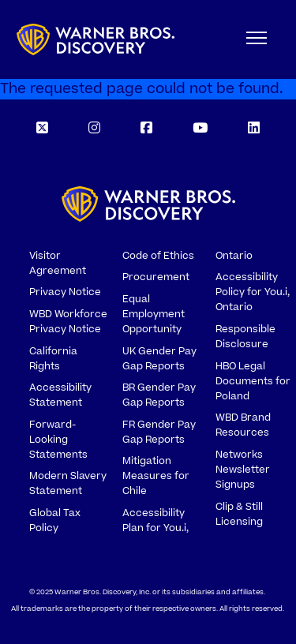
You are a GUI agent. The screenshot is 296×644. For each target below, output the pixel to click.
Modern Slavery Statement (68, 483)
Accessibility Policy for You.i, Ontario (253, 292)
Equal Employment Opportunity (154, 314)
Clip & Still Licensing (239, 514)
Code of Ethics (158, 256)
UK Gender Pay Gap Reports (159, 359)
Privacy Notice (65, 292)
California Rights (53, 359)
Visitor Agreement (58, 263)
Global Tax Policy (55, 520)
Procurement (156, 277)
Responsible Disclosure (245, 337)
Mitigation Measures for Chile (156, 476)
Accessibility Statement (60, 395)
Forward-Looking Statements (58, 440)
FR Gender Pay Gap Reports (159, 432)
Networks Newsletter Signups (243, 470)
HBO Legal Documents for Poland (253, 381)
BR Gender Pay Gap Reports (159, 395)
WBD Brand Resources (243, 425)
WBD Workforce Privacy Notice (68, 322)
